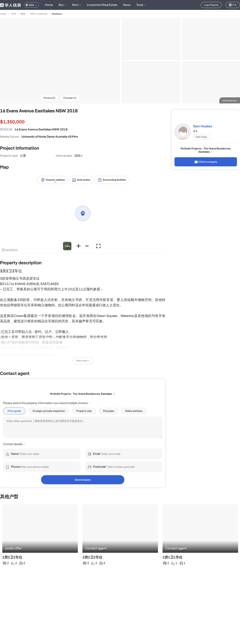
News (127, 5)
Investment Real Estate (102, 5)
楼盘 (23, 14)
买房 (13, 14)
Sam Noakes (203, 126)
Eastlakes (57, 14)
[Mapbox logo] (9, 250)
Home (49, 5)
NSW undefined (39, 14)
